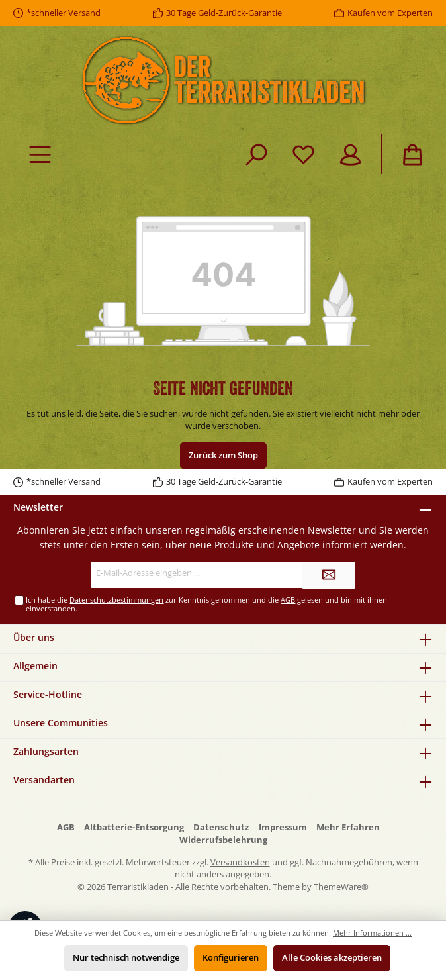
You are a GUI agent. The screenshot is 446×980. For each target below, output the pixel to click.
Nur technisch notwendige (126, 958)
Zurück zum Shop (223, 455)
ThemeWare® (341, 887)
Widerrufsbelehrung (223, 840)
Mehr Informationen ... (372, 933)
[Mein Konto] (350, 154)
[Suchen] (256, 154)
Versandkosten (240, 862)
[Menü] (40, 154)
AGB (288, 600)
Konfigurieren (231, 958)
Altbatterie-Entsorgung (134, 827)
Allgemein (35, 666)
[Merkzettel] (303, 154)
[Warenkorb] (413, 154)
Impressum (283, 827)
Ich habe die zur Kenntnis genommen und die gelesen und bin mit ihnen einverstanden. (206, 604)
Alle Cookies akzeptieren (332, 958)
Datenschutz (221, 827)
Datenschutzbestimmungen (116, 600)
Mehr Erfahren (348, 827)
